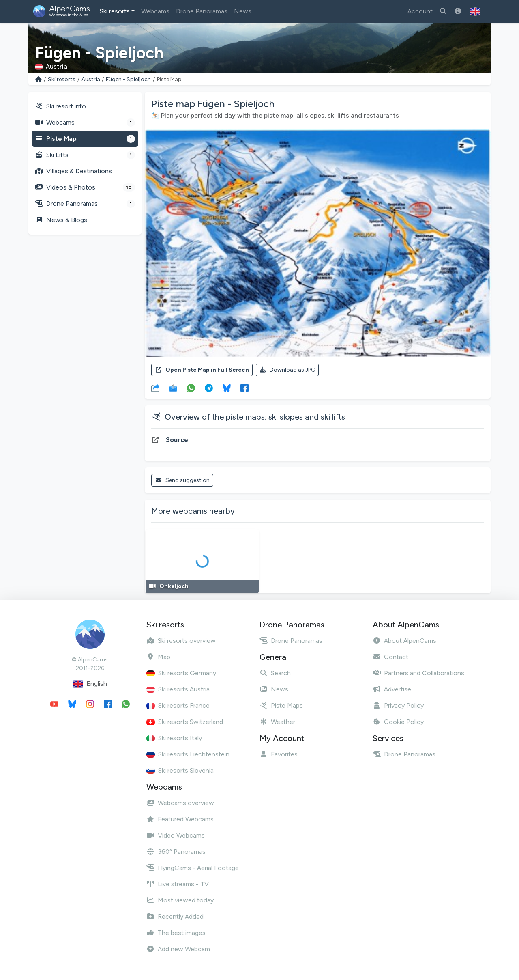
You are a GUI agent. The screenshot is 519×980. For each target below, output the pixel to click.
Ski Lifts (85, 155)
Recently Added (175, 916)
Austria (91, 79)
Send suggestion (182, 480)
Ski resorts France (178, 705)
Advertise (392, 689)
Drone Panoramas (202, 11)
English (90, 684)
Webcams (155, 11)
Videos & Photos (85, 187)
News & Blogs (61, 220)
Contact (390, 657)
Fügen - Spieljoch (128, 79)
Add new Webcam (178, 949)
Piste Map (85, 139)
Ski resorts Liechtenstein (188, 754)
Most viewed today (180, 900)
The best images (176, 933)
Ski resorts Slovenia (180, 770)
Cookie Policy (398, 722)
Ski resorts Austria (178, 689)
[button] (475, 11)
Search (275, 673)
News (243, 11)
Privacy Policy (398, 705)
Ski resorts (115, 11)
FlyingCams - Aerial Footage (193, 868)
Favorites (279, 754)
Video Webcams (176, 835)
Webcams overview (180, 803)
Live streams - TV (178, 884)
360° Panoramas (176, 852)
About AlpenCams (404, 641)
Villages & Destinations (73, 171)
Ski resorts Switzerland (185, 722)
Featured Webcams (180, 819)
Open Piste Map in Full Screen (202, 370)
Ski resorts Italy (174, 738)
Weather (277, 722)
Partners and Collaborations (418, 673)
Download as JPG (287, 370)
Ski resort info (60, 106)
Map (158, 657)
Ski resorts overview (181, 641)
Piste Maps (281, 705)
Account (420, 11)
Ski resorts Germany (181, 673)
